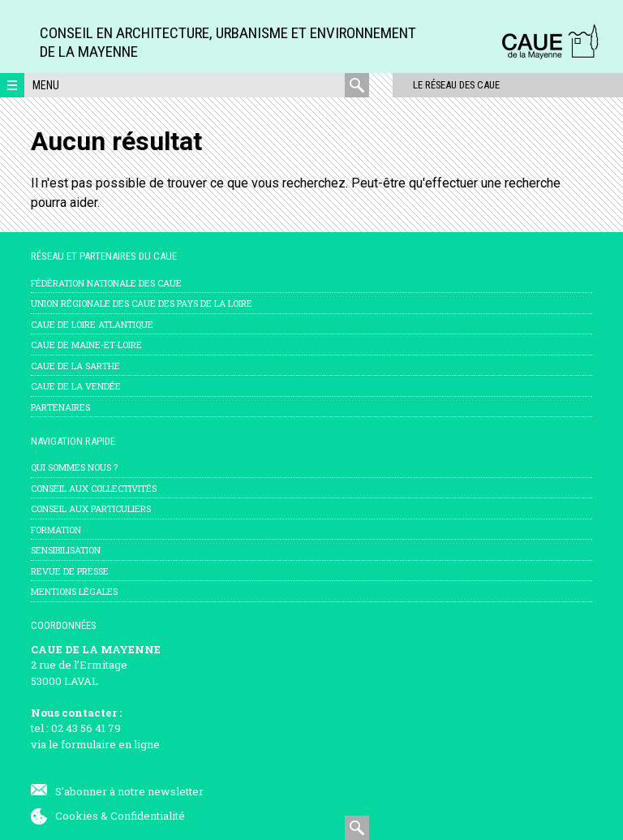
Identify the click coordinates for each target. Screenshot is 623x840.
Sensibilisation (66, 550)
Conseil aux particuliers (91, 508)
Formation (56, 530)
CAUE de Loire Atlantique (92, 324)
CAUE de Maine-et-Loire (86, 345)
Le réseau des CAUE (438, 85)
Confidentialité (148, 816)
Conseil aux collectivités (94, 488)
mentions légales (74, 591)
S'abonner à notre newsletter (129, 791)
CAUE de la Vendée (76, 386)
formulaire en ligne (110, 744)
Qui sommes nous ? (74, 467)
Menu (46, 85)
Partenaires (60, 407)
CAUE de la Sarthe (75, 366)
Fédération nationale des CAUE (106, 283)
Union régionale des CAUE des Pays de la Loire (142, 303)
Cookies (77, 816)
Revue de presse (70, 571)
